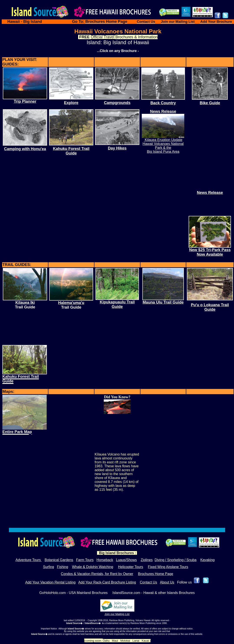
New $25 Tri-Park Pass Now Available (210, 252)
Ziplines (147, 560)
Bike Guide (210, 103)
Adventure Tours (29, 560)
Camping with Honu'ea (25, 149)
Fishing (63, 567)
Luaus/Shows (126, 560)
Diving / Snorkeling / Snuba (175, 560)
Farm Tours (85, 560)
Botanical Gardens (59, 560)
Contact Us (148, 582)
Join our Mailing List (117, 614)
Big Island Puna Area (163, 152)
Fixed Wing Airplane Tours (168, 567)
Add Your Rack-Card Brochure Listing (107, 582)
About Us (167, 582)
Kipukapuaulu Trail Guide (117, 304)
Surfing (49, 567)
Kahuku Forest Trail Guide (71, 151)
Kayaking (208, 560)
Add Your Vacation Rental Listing (50, 582)
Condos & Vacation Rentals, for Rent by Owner (97, 574)
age (170, 574)
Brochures (146, 574)
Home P (161, 574)
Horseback (105, 560)
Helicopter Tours (131, 567)
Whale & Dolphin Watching (93, 567)
